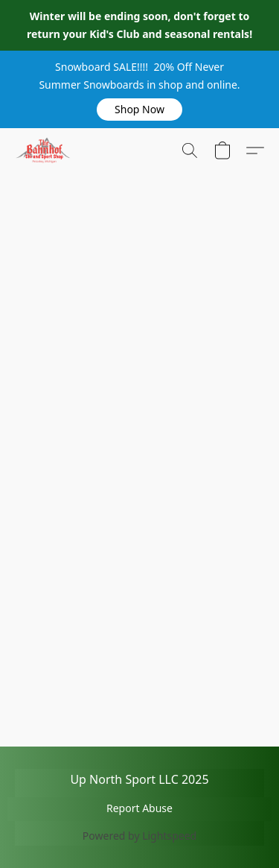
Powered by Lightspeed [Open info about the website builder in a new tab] (139, 836)
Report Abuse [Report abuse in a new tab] (139, 808)
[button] (140, 110)
